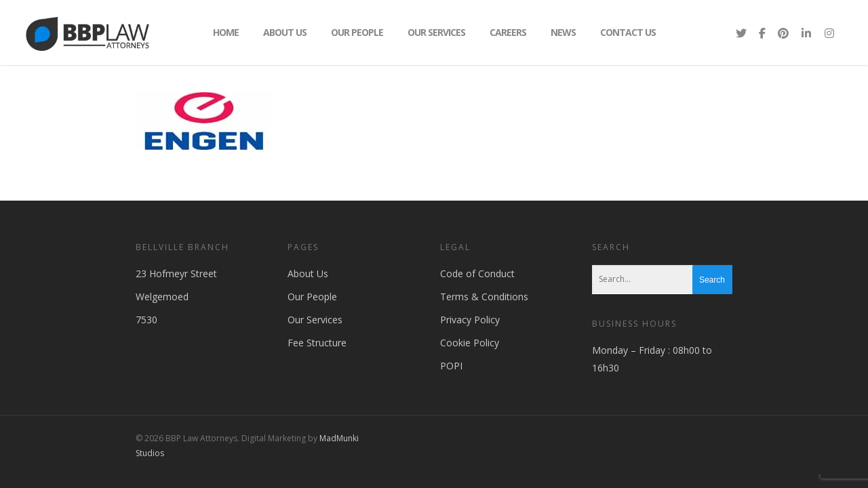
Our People (357, 32)
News (563, 32)
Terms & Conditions (484, 297)
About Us (285, 32)
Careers (508, 32)
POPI (451, 366)
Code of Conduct (477, 273)
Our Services (436, 32)
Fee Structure (317, 343)
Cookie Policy (470, 343)
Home (226, 32)
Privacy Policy (470, 320)
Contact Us (628, 32)
